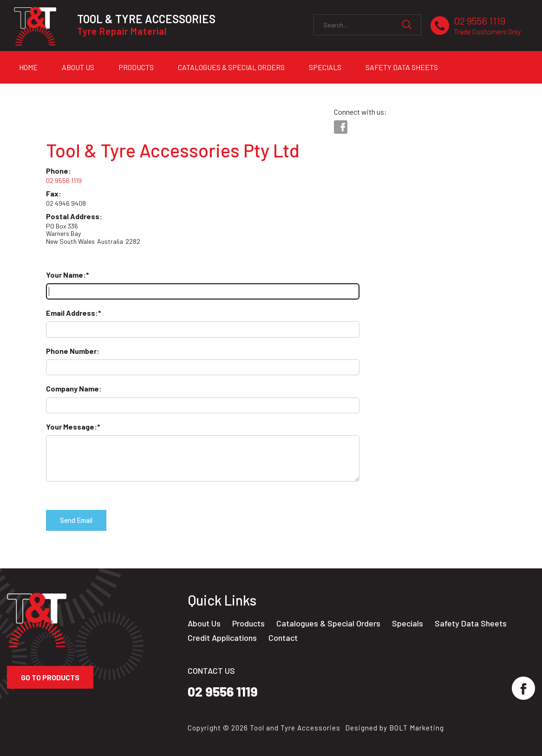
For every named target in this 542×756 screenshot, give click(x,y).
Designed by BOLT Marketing (395, 728)
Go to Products (50, 677)
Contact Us (137, 92)
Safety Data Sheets (402, 67)
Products (136, 67)
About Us (78, 67)
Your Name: (66, 275)
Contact (283, 638)
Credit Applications (56, 92)
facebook (341, 127)
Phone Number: (73, 351)
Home (28, 67)
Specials (325, 67)
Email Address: (72, 313)
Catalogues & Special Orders (231, 67)
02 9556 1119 (487, 26)
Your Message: (72, 427)
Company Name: (74, 388)
